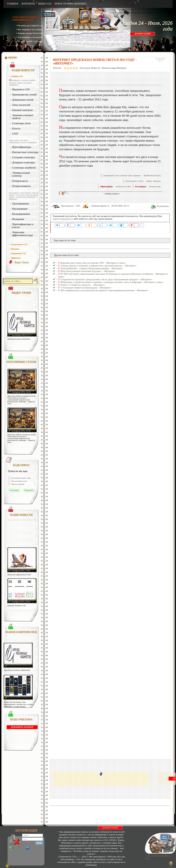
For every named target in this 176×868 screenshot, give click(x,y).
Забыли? (34, 848)
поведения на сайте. (123, 187)
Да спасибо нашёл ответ (21, 478)
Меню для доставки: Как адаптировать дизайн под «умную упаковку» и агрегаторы (19, 704)
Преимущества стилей (24, 95)
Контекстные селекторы (25, 152)
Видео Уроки (22, 262)
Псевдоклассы (20, 181)
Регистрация (19, 848)
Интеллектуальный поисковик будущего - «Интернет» (88, 271)
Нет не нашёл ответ (19, 481)
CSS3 (15, 134)
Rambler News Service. (152, 176)
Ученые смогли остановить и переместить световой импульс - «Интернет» (98, 266)
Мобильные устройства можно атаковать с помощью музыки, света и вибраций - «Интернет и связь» (112, 282)
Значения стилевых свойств (23, 117)
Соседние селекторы (24, 157)
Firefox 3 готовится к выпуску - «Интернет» (83, 285)
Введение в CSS (21, 89)
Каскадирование (21, 214)
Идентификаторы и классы (23, 226)
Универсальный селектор (21, 174)
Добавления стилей (23, 100)
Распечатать (163, 206)
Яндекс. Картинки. (154, 181)
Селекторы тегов (21, 123)
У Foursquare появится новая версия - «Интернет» (86, 288)
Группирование (21, 204)
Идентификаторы (22, 147)
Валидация (18, 219)
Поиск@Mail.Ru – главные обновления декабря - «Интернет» (92, 268)
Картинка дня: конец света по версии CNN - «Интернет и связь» (93, 263)
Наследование (20, 209)
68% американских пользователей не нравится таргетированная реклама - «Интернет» (104, 290)
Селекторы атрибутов (24, 168)
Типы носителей (21, 105)
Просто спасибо (18, 484)
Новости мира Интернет (114, 68)
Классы (16, 128)
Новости (96, 68)
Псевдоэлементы (21, 186)
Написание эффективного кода (22, 234)
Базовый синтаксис (23, 110)
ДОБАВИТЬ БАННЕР (143, 34)
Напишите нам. (155, 187)
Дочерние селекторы (24, 162)
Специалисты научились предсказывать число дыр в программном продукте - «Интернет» (106, 279)
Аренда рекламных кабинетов (19, 339)
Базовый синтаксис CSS (17, 606)
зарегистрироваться (63, 219)
